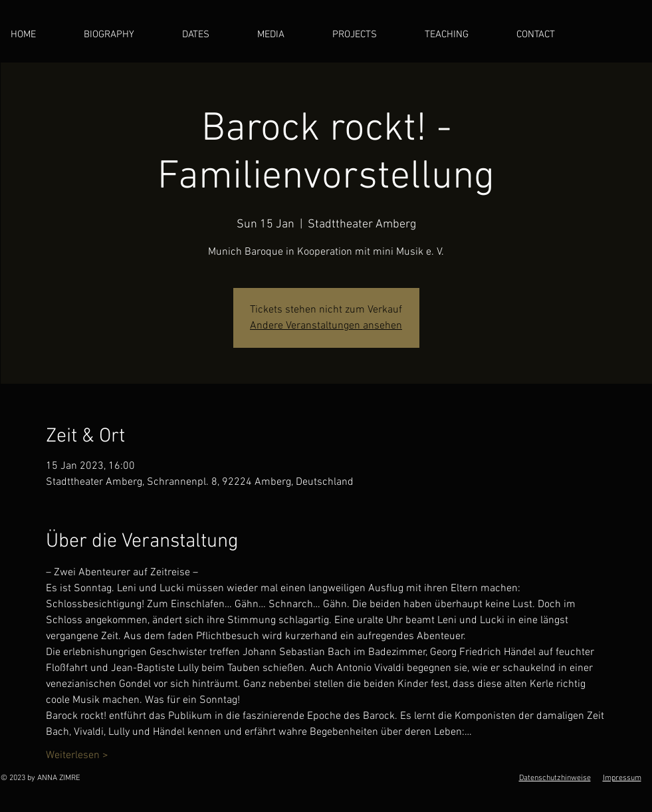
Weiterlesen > (77, 755)
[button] (285, 35)
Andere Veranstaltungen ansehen (326, 326)
